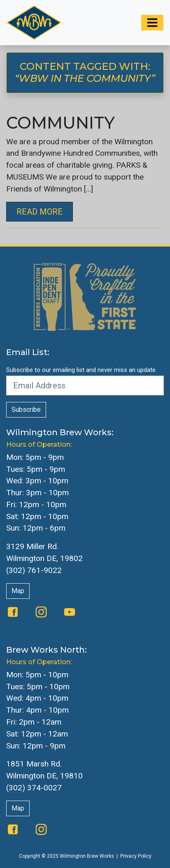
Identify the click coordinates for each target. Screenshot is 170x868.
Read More (40, 212)
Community (61, 123)
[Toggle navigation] (152, 23)
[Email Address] (85, 386)
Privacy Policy (136, 856)
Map (18, 591)
